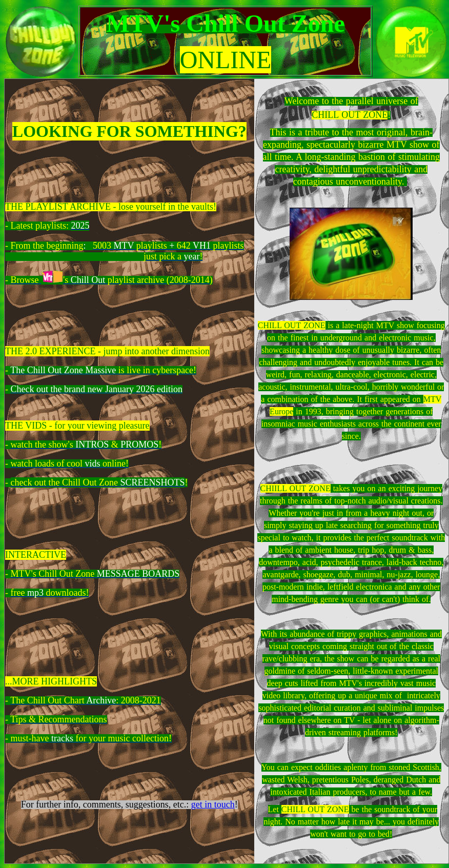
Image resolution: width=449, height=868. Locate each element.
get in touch (213, 804)
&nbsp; (351, 254)
